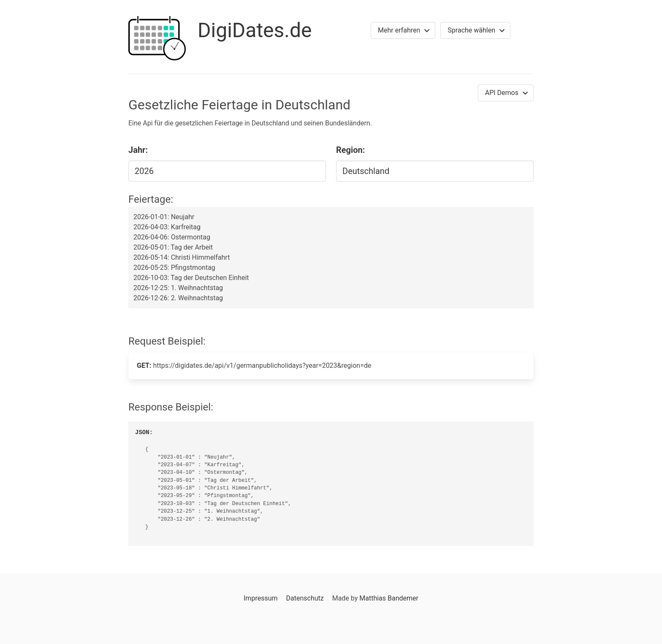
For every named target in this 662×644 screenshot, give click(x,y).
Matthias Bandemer (389, 598)
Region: (350, 150)
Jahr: (138, 150)
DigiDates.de (255, 30)
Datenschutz (305, 598)
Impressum (261, 598)
